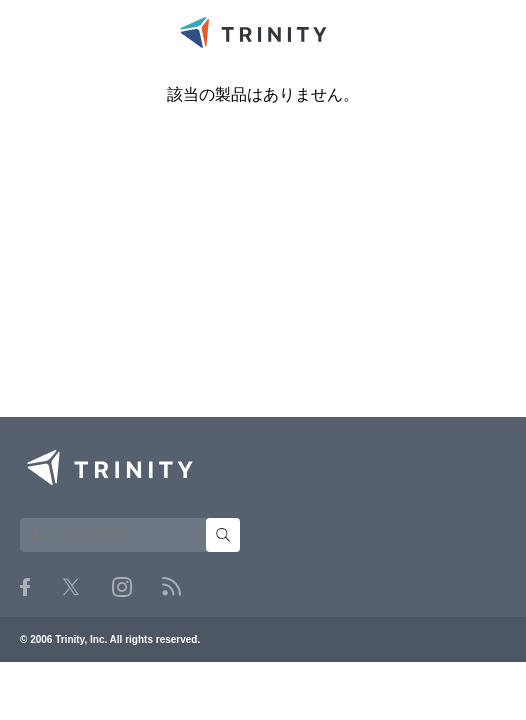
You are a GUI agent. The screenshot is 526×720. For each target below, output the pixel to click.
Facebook (25, 587)
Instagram (122, 587)
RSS (171, 586)
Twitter (71, 586)
